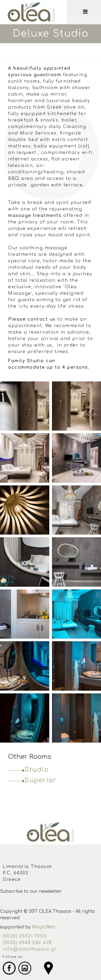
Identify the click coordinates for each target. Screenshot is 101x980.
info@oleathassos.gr (30, 949)
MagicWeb (44, 927)
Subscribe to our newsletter (31, 891)
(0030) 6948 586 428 (27, 943)
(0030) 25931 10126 (25, 936)
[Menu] (91, 12)
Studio (36, 770)
